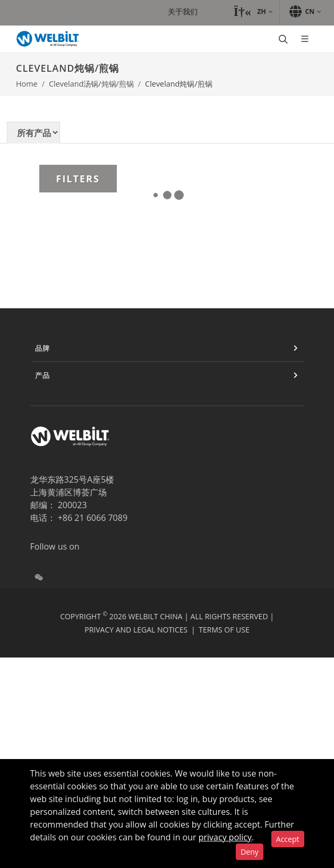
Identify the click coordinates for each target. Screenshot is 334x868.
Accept (288, 839)
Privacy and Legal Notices (136, 630)
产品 (42, 375)
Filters (78, 179)
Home (27, 84)
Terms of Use (224, 630)
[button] (252, 12)
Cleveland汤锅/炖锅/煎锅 (91, 84)
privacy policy (225, 837)
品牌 (42, 348)
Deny (250, 852)
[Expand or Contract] (296, 348)
